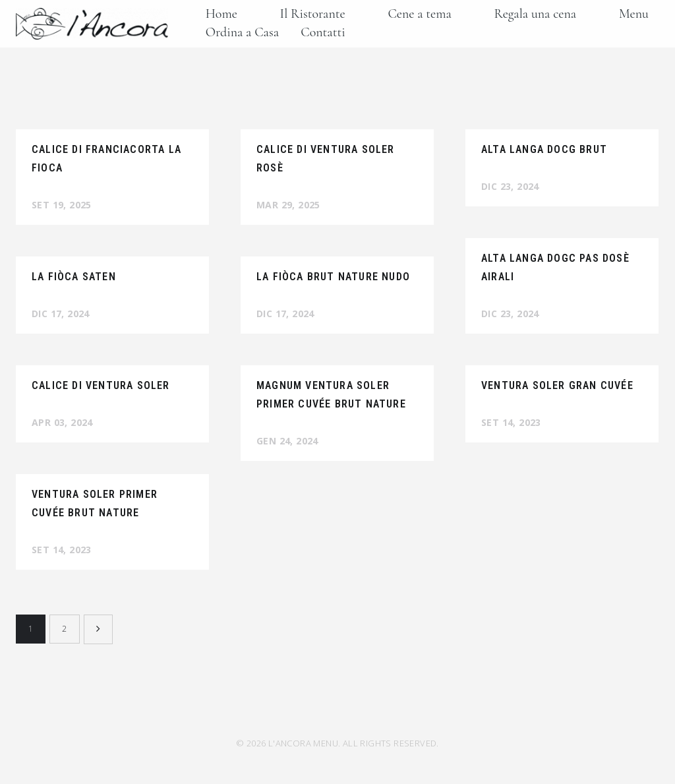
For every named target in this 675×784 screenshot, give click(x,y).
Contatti (323, 32)
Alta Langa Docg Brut (544, 149)
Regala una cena (536, 14)
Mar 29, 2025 (288, 205)
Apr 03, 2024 (62, 422)
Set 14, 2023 (511, 422)
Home (221, 14)
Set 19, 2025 (62, 205)
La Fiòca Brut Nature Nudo (333, 277)
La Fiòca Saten (74, 277)
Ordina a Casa (242, 32)
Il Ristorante (313, 14)
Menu (634, 14)
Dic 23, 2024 (510, 186)
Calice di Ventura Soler (101, 385)
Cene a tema (419, 14)
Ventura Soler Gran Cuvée (557, 385)
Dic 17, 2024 (61, 314)
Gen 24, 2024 (287, 441)
